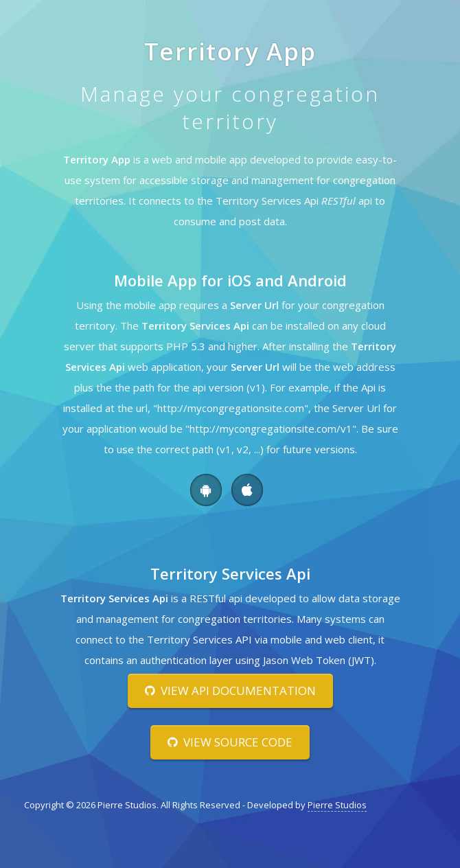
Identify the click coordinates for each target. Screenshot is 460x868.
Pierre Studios (337, 805)
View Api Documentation (230, 690)
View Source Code (230, 742)
